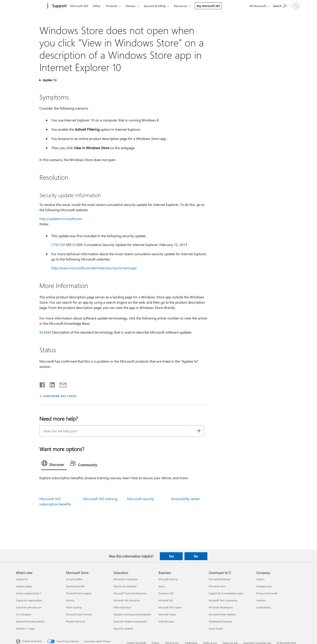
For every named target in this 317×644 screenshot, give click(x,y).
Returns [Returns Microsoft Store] (70, 600)
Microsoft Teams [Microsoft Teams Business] (167, 614)
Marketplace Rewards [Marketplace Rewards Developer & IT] (220, 621)
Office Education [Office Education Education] (122, 607)
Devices (131, 6)
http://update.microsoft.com (61, 219)
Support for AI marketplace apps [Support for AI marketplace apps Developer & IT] (226, 593)
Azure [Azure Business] (162, 586)
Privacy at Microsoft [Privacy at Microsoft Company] (267, 593)
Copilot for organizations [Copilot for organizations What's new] (29, 600)
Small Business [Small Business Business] (166, 621)
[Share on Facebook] (42, 384)
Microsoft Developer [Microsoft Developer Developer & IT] (220, 579)
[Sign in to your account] (290, 6)
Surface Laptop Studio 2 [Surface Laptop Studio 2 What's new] (29, 593)
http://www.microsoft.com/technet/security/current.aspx (94, 268)
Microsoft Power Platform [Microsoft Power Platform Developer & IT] (222, 614)
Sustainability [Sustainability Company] (264, 607)
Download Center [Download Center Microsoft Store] (75, 586)
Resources (181, 6)
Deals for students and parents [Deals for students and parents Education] (130, 621)
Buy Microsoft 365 (208, 6)
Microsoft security (141, 499)
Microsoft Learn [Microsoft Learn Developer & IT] (217, 586)
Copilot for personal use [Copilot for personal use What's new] (29, 607)
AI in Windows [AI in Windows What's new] (23, 614)
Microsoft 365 (79, 6)
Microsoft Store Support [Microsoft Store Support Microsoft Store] (79, 593)
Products (112, 6)
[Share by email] (61, 384)
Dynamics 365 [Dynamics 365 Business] (166, 593)
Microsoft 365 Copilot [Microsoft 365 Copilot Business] (170, 607)
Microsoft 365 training (100, 499)
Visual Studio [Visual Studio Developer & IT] (216, 628)
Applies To (49, 80)
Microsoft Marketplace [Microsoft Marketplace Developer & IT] (221, 607)
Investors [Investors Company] (261, 600)
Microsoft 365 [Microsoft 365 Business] (166, 600)
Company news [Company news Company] (264, 586)
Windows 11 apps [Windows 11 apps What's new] (25, 628)
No (196, 556)
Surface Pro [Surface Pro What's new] (22, 579)
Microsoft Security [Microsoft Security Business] (168, 579)
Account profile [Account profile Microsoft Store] (74, 579)
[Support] (59, 6)
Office (97, 6)
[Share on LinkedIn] (51, 384)
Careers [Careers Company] (260, 579)
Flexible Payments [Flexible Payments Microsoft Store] (76, 621)
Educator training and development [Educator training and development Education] (132, 614)
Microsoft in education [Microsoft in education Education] (126, 579)
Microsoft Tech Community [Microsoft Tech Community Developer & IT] (223, 600)
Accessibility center (185, 499)
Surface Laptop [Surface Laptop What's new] (24, 586)
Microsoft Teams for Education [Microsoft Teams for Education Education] (130, 593)
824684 (45, 332)
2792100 (58, 245)
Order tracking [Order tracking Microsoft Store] (74, 607)
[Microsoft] (31, 6)
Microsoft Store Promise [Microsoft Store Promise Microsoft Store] (79, 614)
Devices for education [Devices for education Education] (125, 586)
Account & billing (155, 6)
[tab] (54, 464)
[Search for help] (268, 6)
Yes (171, 556)
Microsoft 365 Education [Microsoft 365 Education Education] (127, 600)
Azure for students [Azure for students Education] (123, 628)
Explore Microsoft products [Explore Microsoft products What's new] (30, 621)
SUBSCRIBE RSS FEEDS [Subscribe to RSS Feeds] (60, 396)
